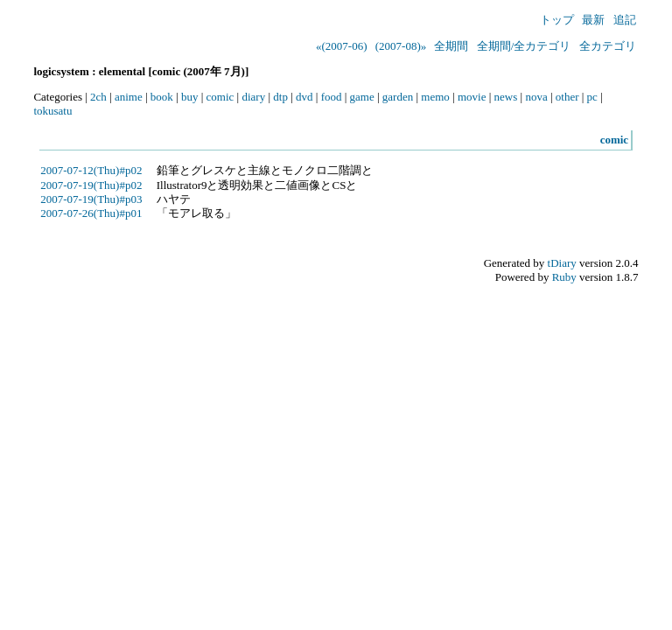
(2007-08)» (401, 46)
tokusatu (52, 111)
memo (435, 97)
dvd (304, 97)
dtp (280, 97)
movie (472, 97)
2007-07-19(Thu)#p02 (91, 185)
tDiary (562, 263)
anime (129, 97)
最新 (593, 20)
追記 (625, 20)
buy (190, 97)
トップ (557, 20)
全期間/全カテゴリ (524, 46)
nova (536, 97)
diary (253, 97)
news (506, 97)
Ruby (564, 277)
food (332, 97)
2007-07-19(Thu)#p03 (91, 199)
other (567, 97)
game (362, 97)
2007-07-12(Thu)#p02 (91, 170)
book (162, 97)
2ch (98, 97)
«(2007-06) (342, 46)
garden (398, 97)
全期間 (451, 46)
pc (592, 97)
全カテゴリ (608, 46)
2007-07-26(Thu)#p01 (91, 213)
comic (220, 97)
